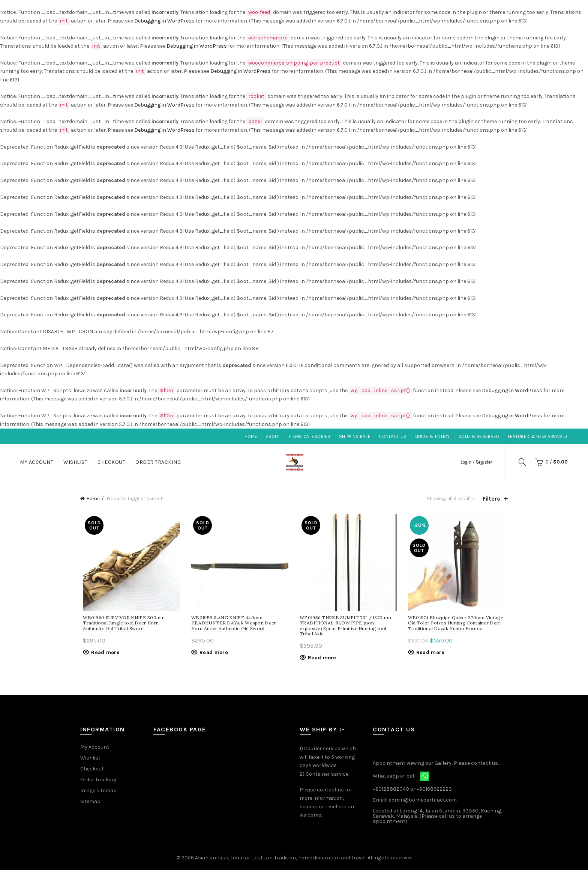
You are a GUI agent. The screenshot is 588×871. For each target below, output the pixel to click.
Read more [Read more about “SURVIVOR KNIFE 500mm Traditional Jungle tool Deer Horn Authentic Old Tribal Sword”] (103, 654)
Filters (491, 499)
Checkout (111, 462)
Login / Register (476, 462)
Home (251, 436)
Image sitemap (98, 792)
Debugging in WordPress (164, 21)
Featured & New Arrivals (538, 436)
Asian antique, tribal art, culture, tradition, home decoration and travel (280, 859)
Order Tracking (158, 462)
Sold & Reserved (479, 436)
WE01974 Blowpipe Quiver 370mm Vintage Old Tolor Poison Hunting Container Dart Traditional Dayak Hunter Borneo (457, 624)
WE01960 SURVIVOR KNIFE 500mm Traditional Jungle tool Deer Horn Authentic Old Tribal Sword (129, 624)
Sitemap (90, 803)
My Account (37, 462)
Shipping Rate (355, 436)
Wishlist (75, 462)
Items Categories (310, 436)
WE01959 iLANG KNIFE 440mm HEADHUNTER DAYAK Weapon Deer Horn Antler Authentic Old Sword (239, 624)
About (273, 436)
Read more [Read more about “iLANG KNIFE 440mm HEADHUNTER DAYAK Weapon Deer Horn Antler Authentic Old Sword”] (213, 654)
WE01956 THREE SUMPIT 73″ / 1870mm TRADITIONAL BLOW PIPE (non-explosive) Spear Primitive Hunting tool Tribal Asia (345, 627)
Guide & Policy (433, 436)
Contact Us (393, 436)
